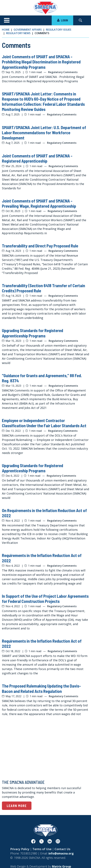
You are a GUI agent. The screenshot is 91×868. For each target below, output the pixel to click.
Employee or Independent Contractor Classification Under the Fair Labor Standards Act (44, 423)
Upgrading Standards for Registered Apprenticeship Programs (32, 333)
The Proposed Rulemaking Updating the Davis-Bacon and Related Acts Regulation (41, 688)
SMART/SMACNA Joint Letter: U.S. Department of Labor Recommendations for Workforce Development (44, 132)
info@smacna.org (61, 853)
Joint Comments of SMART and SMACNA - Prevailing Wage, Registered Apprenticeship (39, 203)
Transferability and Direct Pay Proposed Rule (40, 246)
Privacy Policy (20, 849)
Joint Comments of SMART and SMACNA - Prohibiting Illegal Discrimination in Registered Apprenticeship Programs (41, 62)
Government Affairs (28, 30)
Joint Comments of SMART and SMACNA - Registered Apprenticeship (37, 158)
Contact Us (62, 849)
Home (6, 30)
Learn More (17, 806)
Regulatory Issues (59, 30)
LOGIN (62, 20)
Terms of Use (42, 849)
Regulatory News (18, 33)
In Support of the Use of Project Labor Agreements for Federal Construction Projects (45, 599)
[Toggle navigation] (7, 20)
